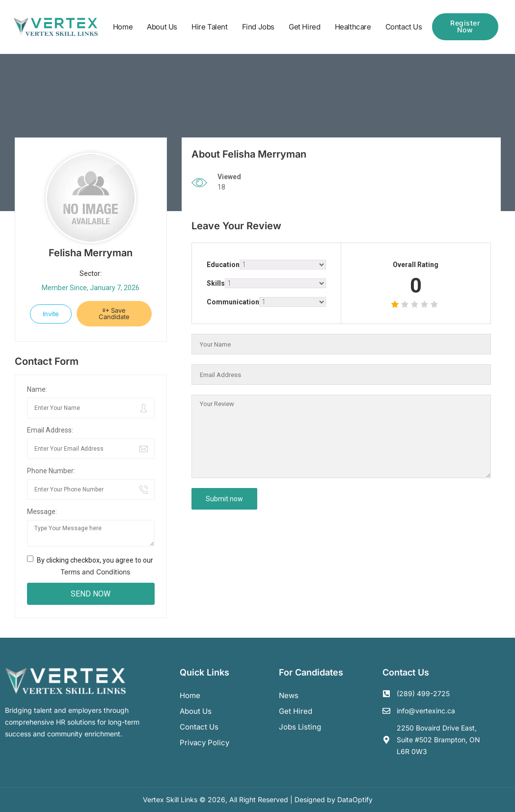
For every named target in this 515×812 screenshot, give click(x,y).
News (289, 695)
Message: (42, 512)
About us (196, 711)
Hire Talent (210, 27)
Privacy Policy (204, 743)
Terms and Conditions (95, 572)
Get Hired (304, 27)
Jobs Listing (300, 727)
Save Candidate (114, 313)
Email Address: (50, 430)
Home (123, 27)
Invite (51, 314)
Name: (37, 389)
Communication (233, 302)
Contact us (199, 727)
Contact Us (404, 27)
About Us (162, 27)
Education (223, 265)
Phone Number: (51, 471)
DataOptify (355, 799)
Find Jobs (258, 27)
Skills (216, 283)
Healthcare (353, 27)
